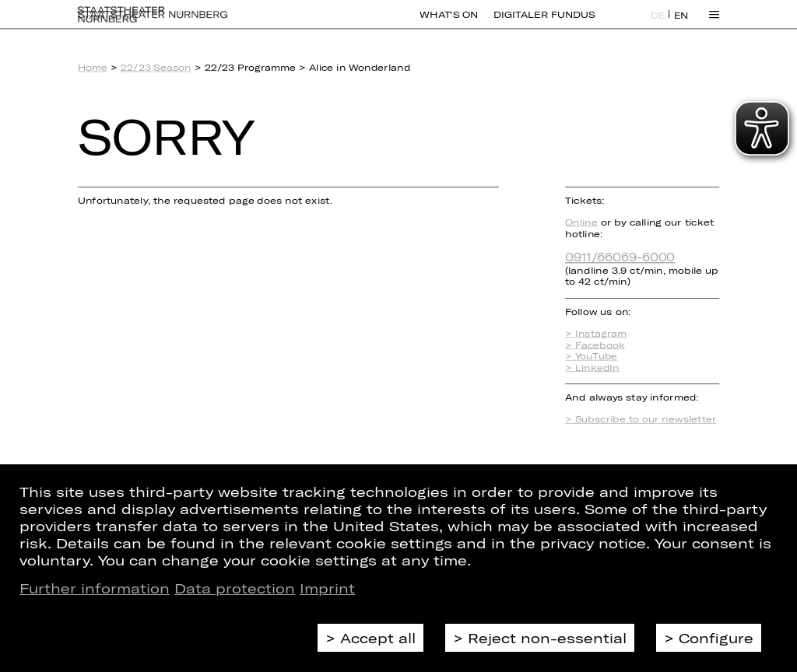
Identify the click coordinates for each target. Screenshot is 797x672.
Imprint (327, 588)
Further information (95, 588)
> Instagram (596, 333)
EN (681, 24)
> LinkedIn (592, 367)
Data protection (235, 588)
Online (581, 222)
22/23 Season (156, 67)
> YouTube (591, 356)
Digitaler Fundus (544, 23)
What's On (449, 23)
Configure (716, 638)
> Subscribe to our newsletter (641, 419)
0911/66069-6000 (620, 256)
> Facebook (595, 345)
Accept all (378, 638)
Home (93, 67)
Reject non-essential (547, 638)
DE (658, 24)
